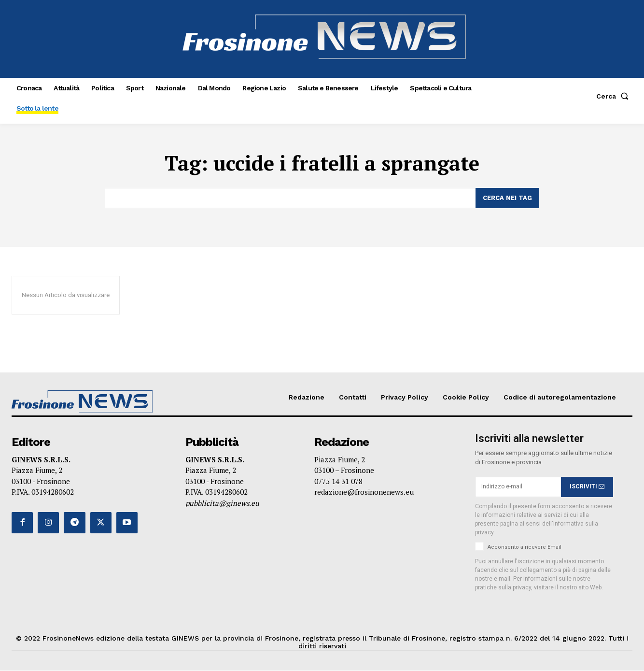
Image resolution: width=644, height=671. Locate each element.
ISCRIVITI (587, 486)
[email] (518, 487)
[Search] (507, 198)
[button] (614, 96)
